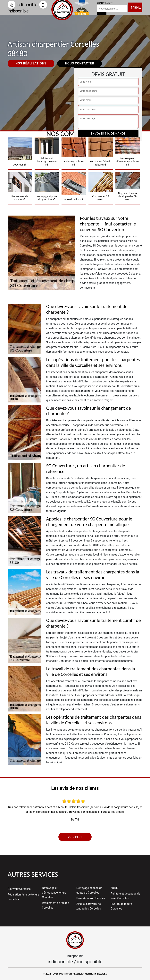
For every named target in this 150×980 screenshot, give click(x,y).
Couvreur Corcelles (19, 889)
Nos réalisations (31, 63)
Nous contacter (80, 63)
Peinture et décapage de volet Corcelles (125, 896)
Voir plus (75, 837)
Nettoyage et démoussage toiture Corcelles (54, 893)
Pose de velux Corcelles (91, 898)
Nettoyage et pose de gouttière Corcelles (89, 890)
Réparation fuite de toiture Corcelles (23, 897)
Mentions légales (96, 974)
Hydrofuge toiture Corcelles (121, 906)
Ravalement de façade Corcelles (55, 905)
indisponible (22, 5)
